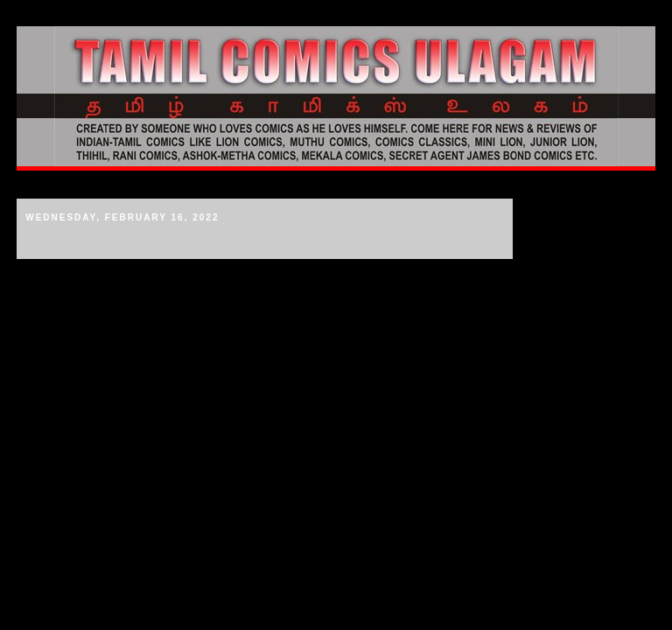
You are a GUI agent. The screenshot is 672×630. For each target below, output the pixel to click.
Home (39, 185)
